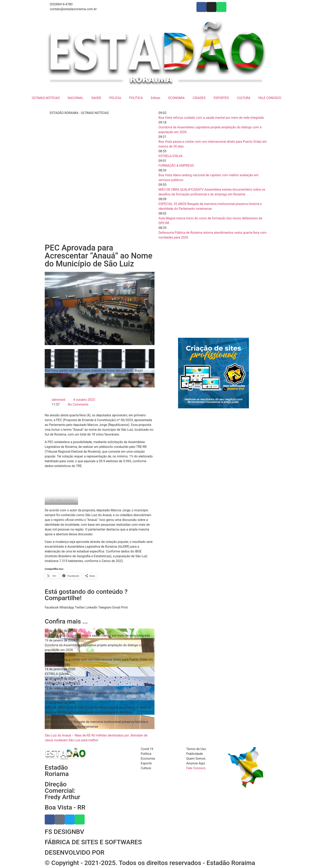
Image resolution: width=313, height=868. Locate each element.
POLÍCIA (115, 98)
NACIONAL (75, 98)
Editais (156, 98)
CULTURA (244, 98)
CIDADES (199, 98)
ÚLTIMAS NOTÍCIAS (46, 98)
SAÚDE (96, 98)
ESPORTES (221, 98)
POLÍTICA (136, 98)
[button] (52, 608)
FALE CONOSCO (270, 98)
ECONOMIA (176, 98)
